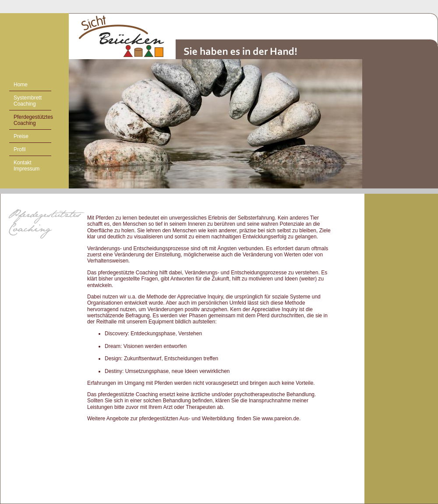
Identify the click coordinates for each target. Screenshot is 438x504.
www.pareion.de (280, 419)
